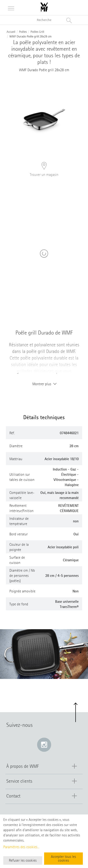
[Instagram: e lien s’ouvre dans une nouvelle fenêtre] (44, 745)
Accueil (11, 32)
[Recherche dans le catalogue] (44, 20)
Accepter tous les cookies (63, 859)
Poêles (23, 32)
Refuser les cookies (23, 860)
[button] (75, 713)
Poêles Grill (37, 32)
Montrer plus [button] (44, 384)
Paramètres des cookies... (21, 847)
